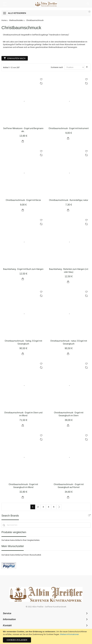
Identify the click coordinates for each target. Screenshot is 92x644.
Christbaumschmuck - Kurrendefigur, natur (69, 200)
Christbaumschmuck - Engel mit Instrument (69, 128)
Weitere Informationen (69, 634)
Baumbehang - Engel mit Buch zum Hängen (23, 269)
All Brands (89, 515)
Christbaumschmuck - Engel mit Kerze (23, 200)
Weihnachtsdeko (16, 20)
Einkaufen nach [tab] (16, 58)
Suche (88, 4)
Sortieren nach (57, 67)
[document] (46, 636)
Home (4, 20)
